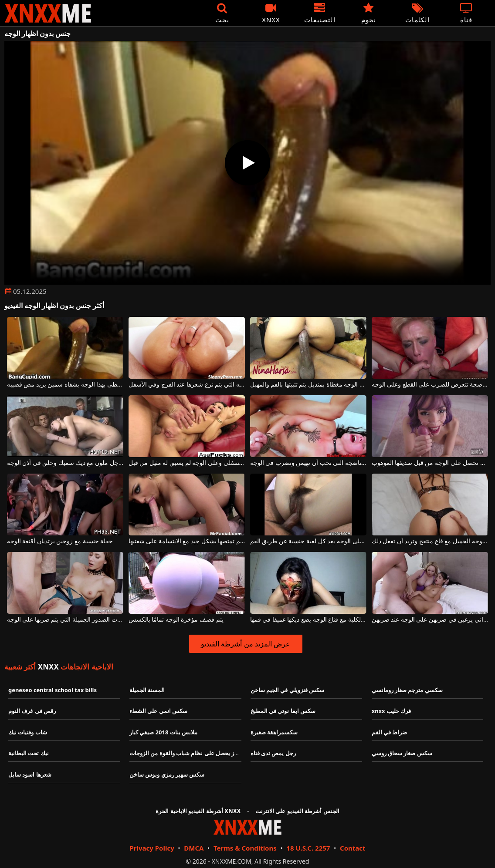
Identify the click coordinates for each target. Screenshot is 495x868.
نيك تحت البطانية (29, 753)
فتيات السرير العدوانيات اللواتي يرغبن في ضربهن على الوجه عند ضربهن (430, 620)
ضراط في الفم (390, 732)
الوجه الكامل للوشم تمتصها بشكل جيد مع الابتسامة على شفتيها (187, 541)
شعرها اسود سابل (30, 774)
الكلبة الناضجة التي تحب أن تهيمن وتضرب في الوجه (309, 463)
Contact (353, 848)
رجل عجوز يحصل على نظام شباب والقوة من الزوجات (193, 753)
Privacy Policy (152, 848)
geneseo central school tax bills (53, 690)
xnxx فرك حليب (392, 711)
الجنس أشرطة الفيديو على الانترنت (297, 811)
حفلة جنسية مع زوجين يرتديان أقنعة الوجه (60, 541)
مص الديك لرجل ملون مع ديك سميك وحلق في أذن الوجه (65, 463)
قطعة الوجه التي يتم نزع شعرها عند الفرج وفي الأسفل (187, 385)
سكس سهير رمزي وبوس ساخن (167, 774)
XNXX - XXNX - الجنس (48, 13)
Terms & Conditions (245, 848)
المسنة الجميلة (147, 690)
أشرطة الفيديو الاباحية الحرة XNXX (198, 811)
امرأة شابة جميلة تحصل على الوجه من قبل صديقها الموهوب (430, 463)
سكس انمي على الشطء (158, 711)
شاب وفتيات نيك (28, 732)
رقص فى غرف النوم (32, 711)
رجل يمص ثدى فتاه (273, 753)
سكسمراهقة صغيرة (274, 732)
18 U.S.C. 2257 (308, 848)
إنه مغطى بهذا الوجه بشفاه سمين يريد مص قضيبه (65, 385)
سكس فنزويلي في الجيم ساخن (288, 690)
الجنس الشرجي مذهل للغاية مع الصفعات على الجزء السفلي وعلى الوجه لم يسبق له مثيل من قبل (187, 463)
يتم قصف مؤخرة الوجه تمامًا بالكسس (176, 620)
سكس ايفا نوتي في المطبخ (283, 711)
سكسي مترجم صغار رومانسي (407, 690)
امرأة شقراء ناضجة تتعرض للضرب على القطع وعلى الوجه (430, 385)
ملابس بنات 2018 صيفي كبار (163, 732)
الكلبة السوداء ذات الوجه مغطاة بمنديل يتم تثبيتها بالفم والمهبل (309, 385)
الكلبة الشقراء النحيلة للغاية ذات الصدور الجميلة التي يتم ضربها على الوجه (65, 620)
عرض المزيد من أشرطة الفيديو (246, 644)
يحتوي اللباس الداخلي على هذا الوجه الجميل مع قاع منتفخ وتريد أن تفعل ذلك (430, 541)
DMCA (194, 848)
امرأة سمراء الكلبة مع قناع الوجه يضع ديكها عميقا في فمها (309, 620)
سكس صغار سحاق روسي (402, 753)
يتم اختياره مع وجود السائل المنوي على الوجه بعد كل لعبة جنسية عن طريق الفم (309, 541)
